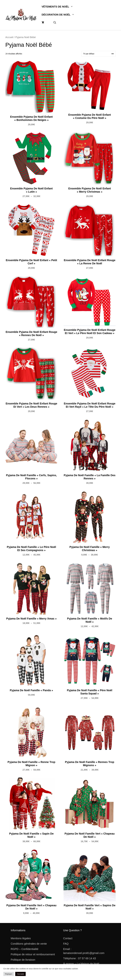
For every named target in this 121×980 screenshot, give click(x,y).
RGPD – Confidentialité (25, 949)
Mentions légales (21, 938)
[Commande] (99, 54)
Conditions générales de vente (29, 944)
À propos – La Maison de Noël (81, 964)
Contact (68, 938)
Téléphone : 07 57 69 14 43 (80, 958)
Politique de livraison (23, 960)
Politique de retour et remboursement (33, 954)
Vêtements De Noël (60, 7)
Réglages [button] (9, 974)
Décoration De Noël (60, 15)
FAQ (66, 944)
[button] (55, 23)
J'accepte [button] (21, 974)
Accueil (9, 37)
